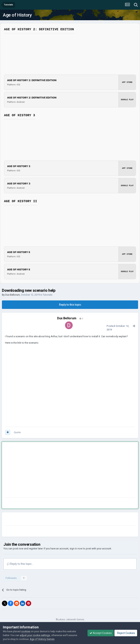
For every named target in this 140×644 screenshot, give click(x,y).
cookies (26, 631)
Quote (17, 432)
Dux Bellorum (12, 295)
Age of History (17, 15)
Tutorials (48, 295)
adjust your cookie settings (35, 635)
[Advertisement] (50, 470)
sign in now (76, 549)
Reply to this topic (70, 305)
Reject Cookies (126, 633)
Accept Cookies (101, 633)
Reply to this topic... (20, 564)
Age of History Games (42, 639)
